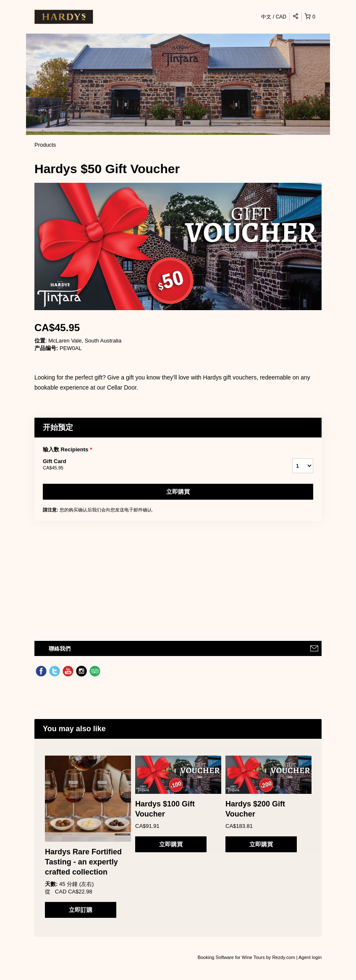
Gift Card (157, 465)
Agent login (310, 957)
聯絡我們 (60, 649)
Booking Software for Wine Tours (232, 957)
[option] (88, 837)
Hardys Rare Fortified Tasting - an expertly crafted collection (83, 862)
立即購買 (178, 492)
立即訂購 (81, 910)
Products (45, 145)
